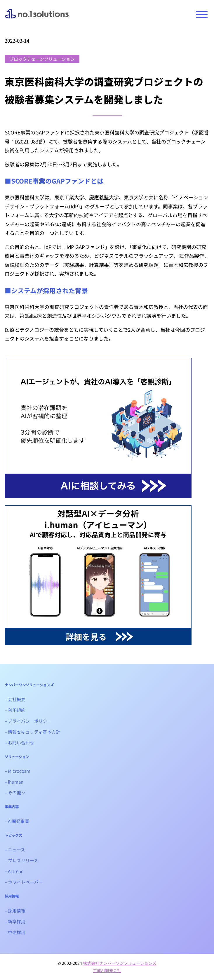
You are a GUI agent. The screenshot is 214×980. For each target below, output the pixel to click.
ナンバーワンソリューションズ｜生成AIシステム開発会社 (37, 18)
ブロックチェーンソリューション (42, 59)
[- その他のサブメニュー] (24, 793)
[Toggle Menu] (202, 15)
